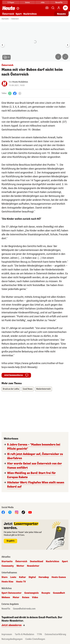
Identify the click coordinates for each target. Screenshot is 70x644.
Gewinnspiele (32, 593)
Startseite (5, 19)
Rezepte (46, 593)
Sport (19, 14)
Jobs (43, 2)
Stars (4, 577)
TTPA (39, 634)
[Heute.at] (9, 8)
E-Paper (11, 2)
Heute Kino (7, 582)
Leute (13, 577)
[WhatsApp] (10, 93)
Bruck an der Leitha (11, 389)
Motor (16, 597)
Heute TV (21, 582)
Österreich (8, 14)
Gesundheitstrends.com (24, 609)
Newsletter (33, 566)
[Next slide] (67, 45)
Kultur (22, 577)
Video (35, 597)
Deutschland (36, 561)
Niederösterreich (43, 389)
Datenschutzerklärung (55, 634)
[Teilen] (20, 93)
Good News (28, 389)
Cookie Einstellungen (35, 639)
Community (8, 566)
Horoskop (44, 577)
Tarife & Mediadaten (24, 634)
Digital (32, 577)
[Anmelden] (59, 8)
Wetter (20, 566)
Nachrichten (30, 14)
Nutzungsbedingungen (12, 639)
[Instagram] (17, 512)
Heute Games (59, 577)
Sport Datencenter (12, 593)
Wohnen (6, 597)
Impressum (7, 634)
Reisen (26, 597)
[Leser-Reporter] (47, 8)
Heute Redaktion (20, 82)
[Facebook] (15, 93)
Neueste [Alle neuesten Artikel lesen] (61, 14)
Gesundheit (59, 593)
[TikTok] (23, 512)
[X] (10, 512)
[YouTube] (30, 512)
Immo (27, 2)
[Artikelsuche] (53, 8)
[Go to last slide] (3, 45)
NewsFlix (59, 2)
